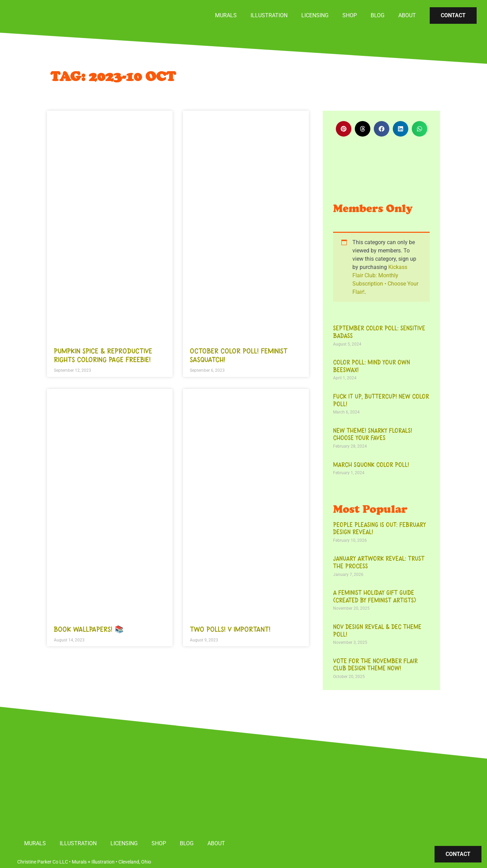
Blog (378, 15)
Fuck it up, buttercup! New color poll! (381, 400)
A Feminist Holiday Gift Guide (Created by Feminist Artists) (375, 597)
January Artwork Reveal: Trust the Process (379, 562)
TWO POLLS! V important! (230, 629)
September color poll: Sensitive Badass (379, 332)
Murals (226, 15)
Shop (350, 15)
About (407, 15)
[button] (344, 129)
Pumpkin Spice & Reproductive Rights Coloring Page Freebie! (103, 355)
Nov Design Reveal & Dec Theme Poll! (377, 631)
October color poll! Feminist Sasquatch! (239, 355)
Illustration (269, 15)
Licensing (315, 15)
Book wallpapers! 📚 (89, 629)
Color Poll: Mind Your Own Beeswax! (372, 366)
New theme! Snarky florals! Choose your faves (373, 435)
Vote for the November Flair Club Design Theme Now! (375, 665)
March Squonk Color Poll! (371, 465)
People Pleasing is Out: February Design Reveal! (379, 529)
